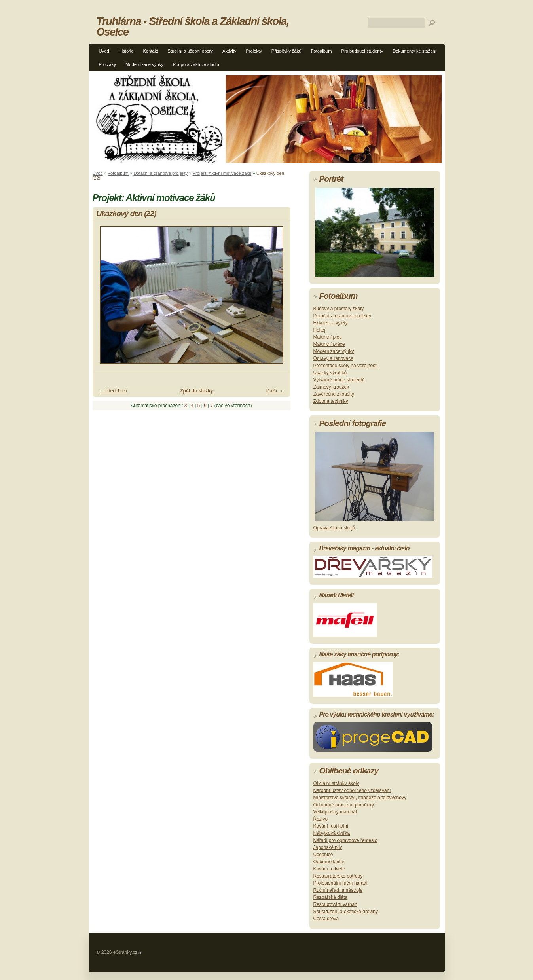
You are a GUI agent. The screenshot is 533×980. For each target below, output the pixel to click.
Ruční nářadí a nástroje (338, 890)
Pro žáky (108, 64)
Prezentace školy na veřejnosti (346, 366)
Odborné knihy (329, 862)
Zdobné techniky (331, 401)
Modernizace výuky (144, 64)
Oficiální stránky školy (336, 783)
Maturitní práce (329, 344)
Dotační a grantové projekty (160, 173)
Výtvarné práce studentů (339, 380)
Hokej (320, 330)
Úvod (104, 51)
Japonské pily (328, 847)
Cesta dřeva (326, 919)
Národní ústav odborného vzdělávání (352, 790)
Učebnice (323, 855)
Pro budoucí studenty (362, 51)
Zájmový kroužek (331, 387)
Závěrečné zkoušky (334, 394)
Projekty (254, 51)
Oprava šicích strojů (334, 528)
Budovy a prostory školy (339, 309)
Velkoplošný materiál (335, 812)
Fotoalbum (322, 51)
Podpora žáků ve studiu (196, 64)
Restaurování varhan (335, 904)
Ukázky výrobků (330, 373)
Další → (275, 391)
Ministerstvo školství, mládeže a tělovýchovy (360, 798)
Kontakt (151, 51)
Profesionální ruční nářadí (340, 883)
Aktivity (229, 51)
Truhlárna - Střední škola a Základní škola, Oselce (193, 27)
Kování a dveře (329, 869)
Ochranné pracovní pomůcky (344, 805)
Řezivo (321, 819)
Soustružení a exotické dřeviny (346, 912)
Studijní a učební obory (190, 51)
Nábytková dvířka (332, 833)
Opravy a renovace (333, 358)
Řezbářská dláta (331, 897)
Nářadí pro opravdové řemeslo (345, 840)
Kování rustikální (331, 826)
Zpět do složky (196, 391)
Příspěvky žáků (286, 51)
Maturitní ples (328, 337)
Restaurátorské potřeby (338, 876)
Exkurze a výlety (331, 323)
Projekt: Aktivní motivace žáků (222, 173)
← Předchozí (113, 391)
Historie (126, 51)
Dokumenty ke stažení (414, 51)
